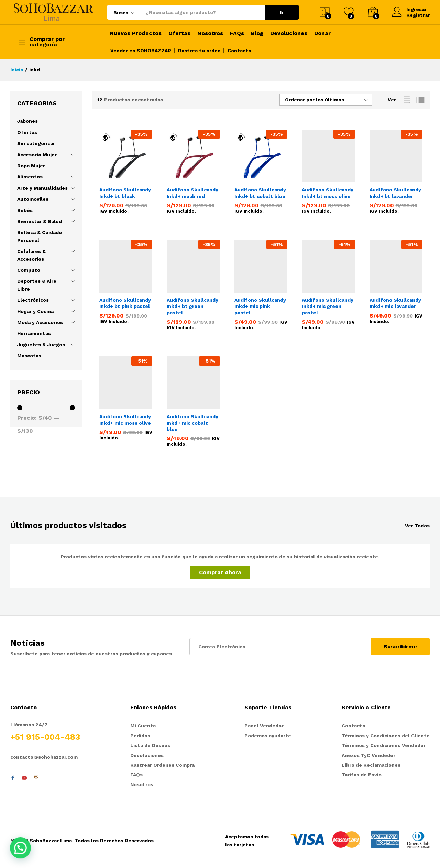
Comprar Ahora (220, 572)
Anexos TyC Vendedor (368, 755)
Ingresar (409, 9)
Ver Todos (417, 526)
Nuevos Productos (136, 33)
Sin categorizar (36, 143)
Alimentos (30, 177)
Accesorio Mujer (37, 155)
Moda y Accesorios (40, 322)
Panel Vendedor (264, 726)
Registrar (418, 15)
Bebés (25, 210)
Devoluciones (289, 33)
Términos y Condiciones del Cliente (386, 736)
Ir (282, 12)
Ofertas (179, 33)
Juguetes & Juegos (41, 345)
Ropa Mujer (31, 166)
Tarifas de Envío (362, 775)
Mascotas (29, 356)
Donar (322, 33)
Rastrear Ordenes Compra (162, 765)
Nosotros (210, 33)
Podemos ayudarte (268, 736)
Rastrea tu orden (199, 51)
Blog (257, 33)
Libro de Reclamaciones (371, 765)
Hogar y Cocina (35, 311)
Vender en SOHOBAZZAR (141, 51)
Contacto (239, 51)
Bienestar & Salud (40, 221)
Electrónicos (33, 300)
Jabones (27, 121)
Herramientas (34, 333)
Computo (29, 270)
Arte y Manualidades (42, 188)
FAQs (237, 33)
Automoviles (33, 199)
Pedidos (140, 736)
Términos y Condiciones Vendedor (384, 745)
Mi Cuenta (143, 726)
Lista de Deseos (150, 745)
